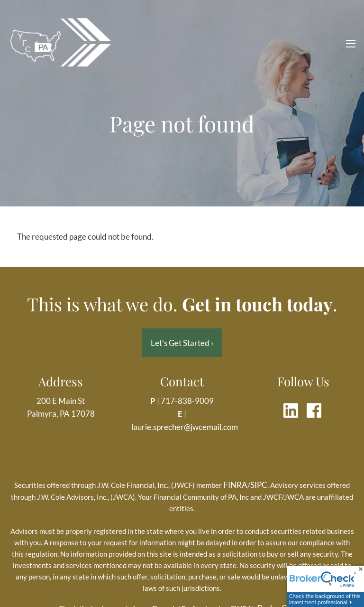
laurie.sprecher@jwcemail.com (185, 427)
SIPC (259, 485)
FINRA (235, 485)
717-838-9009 (187, 401)
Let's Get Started (182, 343)
